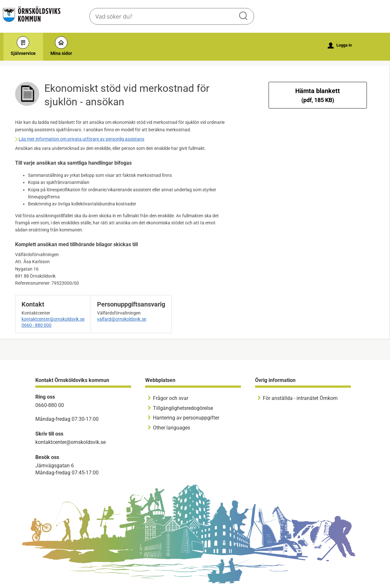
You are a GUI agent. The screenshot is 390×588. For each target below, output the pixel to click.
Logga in (340, 46)
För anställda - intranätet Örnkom (300, 398)
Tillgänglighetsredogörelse (183, 408)
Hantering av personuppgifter (186, 418)
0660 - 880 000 (36, 325)
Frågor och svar (171, 398)
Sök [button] (244, 16)
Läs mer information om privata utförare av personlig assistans (81, 139)
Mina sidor (61, 46)
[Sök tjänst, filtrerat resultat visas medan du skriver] (172, 16)
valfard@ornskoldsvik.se (122, 319)
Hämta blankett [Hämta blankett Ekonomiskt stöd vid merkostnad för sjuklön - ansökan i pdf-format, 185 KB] (318, 95)
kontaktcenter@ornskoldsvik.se (53, 319)
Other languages (172, 428)
